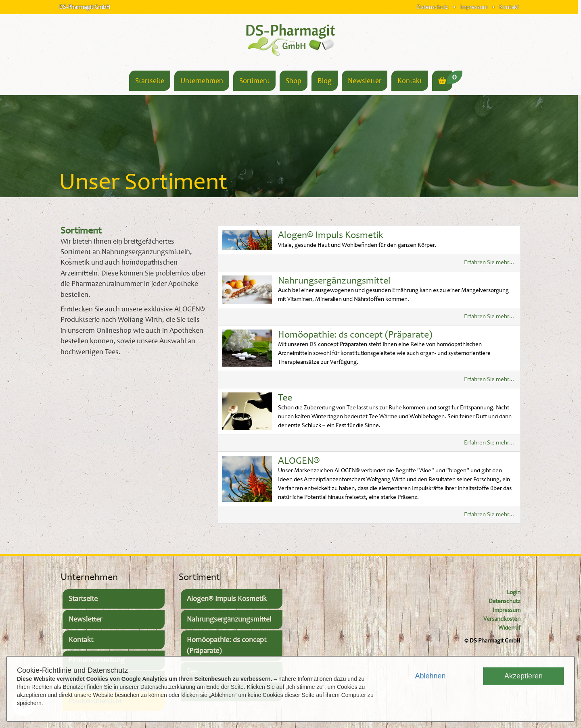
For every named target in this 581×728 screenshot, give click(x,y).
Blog (325, 81)
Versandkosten (502, 619)
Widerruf (509, 628)
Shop (294, 81)
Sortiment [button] (254, 81)
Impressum (474, 7)
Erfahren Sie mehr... (489, 262)
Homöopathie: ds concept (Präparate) (355, 335)
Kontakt (509, 7)
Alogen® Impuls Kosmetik (331, 235)
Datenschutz (433, 7)
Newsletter (365, 81)
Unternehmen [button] (202, 81)
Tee (285, 397)
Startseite (150, 81)
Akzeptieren (524, 676)
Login (514, 592)
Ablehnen (430, 676)
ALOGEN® (299, 461)
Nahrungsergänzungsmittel (334, 281)
